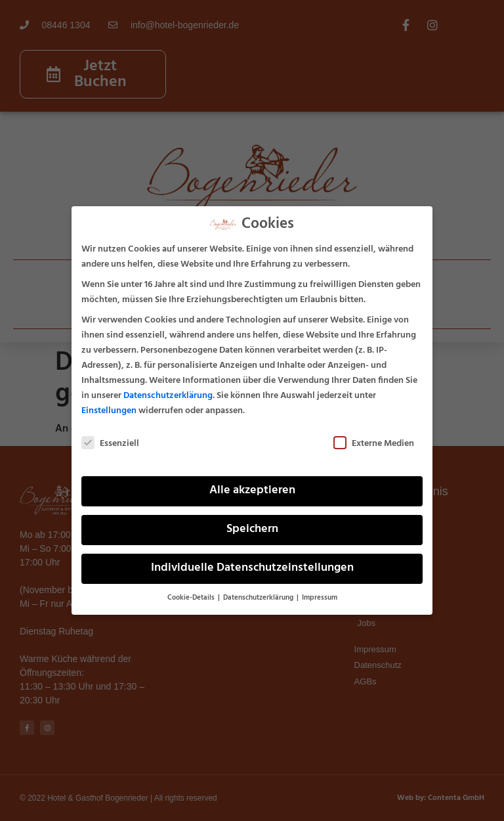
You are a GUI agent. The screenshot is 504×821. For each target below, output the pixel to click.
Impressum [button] (320, 598)
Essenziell (110, 444)
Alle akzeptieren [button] (252, 491)
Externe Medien (374, 444)
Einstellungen (109, 411)
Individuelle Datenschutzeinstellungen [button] (252, 568)
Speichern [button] (252, 529)
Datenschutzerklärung (168, 396)
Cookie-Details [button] (192, 598)
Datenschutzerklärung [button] (259, 598)
